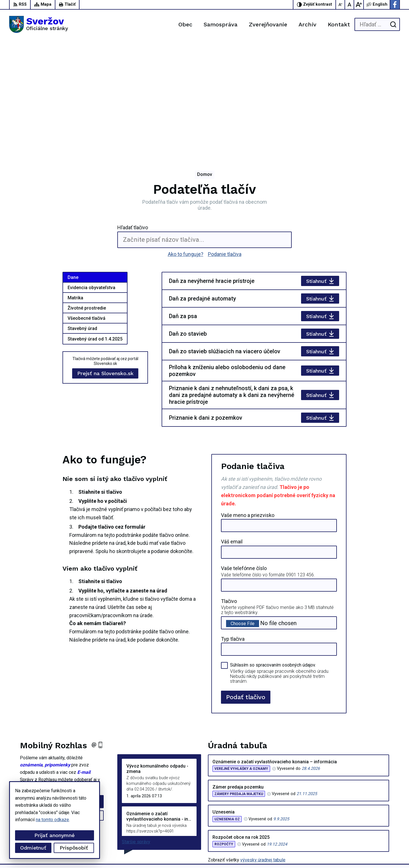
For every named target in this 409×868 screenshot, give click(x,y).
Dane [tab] (73, 160)
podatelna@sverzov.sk (377, 826)
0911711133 (368, 820)
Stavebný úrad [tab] (82, 211)
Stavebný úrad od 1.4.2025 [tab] (95, 222)
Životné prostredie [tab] (87, 191)
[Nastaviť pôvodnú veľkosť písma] (350, 5)
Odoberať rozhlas (62, 684)
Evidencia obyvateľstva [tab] (91, 170)
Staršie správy (136, 725)
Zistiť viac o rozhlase (62, 698)
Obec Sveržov (157, 853)
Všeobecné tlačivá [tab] (86, 201)
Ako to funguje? (186, 137)
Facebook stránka (372, 832)
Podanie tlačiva (225, 137)
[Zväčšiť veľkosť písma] (359, 5)
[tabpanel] (254, 232)
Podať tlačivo (246, 580)
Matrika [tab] (75, 181)
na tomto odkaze (52, 820)
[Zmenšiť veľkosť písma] (341, 5)
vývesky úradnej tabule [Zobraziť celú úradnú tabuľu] (263, 743)
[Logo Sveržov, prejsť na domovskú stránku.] (39, 24)
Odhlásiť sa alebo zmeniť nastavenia (62, 709)
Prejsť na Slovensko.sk (105, 256)
